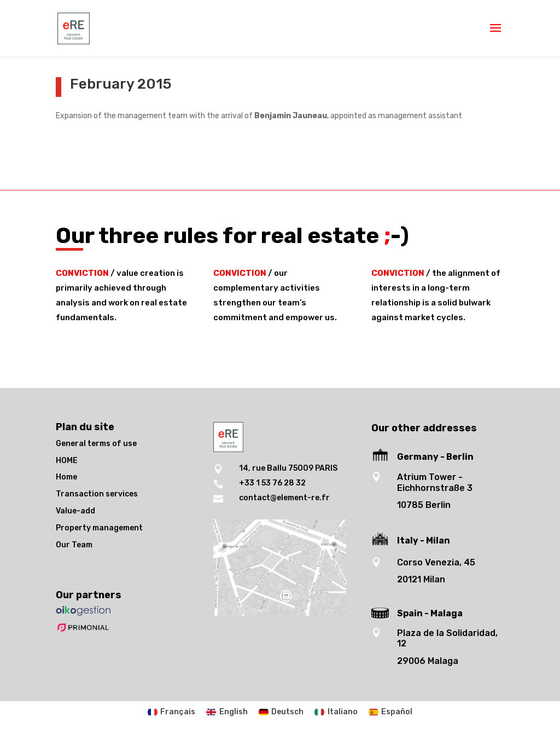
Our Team (74, 545)
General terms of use (96, 444)
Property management (99, 528)
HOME (67, 461)
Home (66, 477)
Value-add (75, 511)
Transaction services (97, 494)
